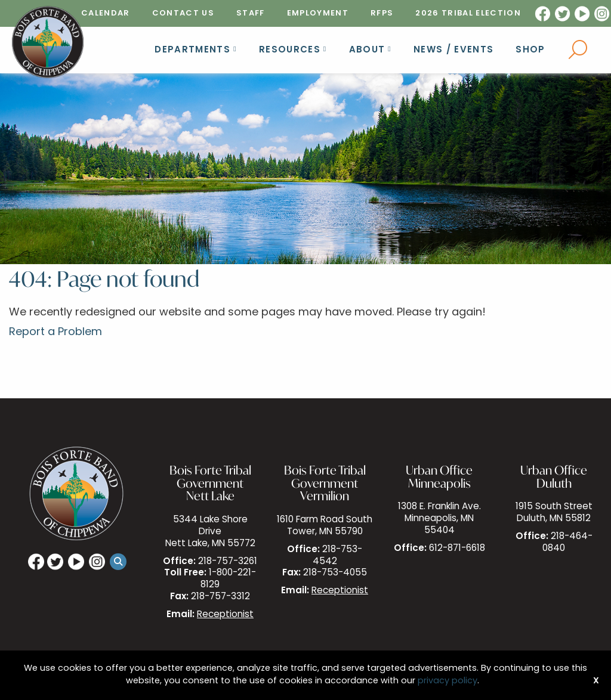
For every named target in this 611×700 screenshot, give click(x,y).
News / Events (453, 50)
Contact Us (183, 13)
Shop (530, 50)
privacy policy (448, 681)
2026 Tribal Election (468, 13)
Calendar (106, 13)
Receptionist (225, 615)
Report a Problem (55, 332)
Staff (251, 13)
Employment (318, 13)
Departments (192, 50)
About (367, 50)
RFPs (382, 13)
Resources (290, 50)
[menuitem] (106, 13)
